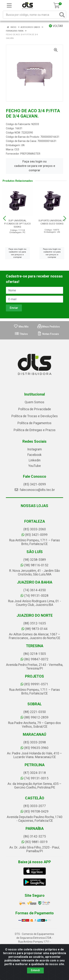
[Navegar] (4, 218)
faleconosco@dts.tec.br (35, 490)
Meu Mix (21, 327)
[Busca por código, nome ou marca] (31, 15)
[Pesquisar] (62, 15)
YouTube (35, 466)
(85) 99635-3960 (34, 748)
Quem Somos (34, 402)
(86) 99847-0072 (34, 659)
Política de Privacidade (35, 409)
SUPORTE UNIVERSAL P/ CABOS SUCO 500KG (52, 222)
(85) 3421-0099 (35, 484)
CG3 (17, 149)
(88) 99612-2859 (34, 717)
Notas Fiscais (48, 334)
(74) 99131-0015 (34, 778)
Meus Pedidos (49, 327)
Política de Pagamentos (34, 423)
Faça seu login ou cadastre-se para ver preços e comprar (35, 166)
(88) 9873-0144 (34, 629)
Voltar (56, 26)
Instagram (34, 449)
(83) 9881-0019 (34, 842)
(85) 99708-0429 (34, 811)
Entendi (35, 970)
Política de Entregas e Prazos (35, 430)
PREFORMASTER (30, 154)
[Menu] (9, 6)
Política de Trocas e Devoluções (35, 416)
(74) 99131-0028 (34, 596)
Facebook (34, 455)
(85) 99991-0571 (34, 684)
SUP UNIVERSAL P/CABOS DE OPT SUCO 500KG (17, 224)
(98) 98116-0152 (34, 565)
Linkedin (35, 460)
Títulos (21, 334)
